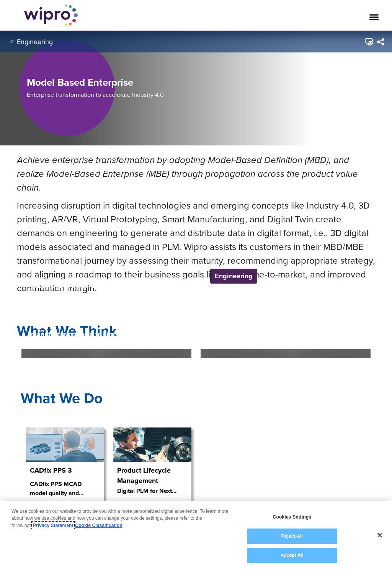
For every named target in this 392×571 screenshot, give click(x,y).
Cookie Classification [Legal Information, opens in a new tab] (99, 525)
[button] (368, 42)
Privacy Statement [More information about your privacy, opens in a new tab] (53, 525)
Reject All (292, 536)
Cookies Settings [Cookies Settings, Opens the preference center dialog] (292, 517)
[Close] (380, 535)
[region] (196, 536)
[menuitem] (380, 42)
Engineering (35, 42)
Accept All (292, 555)
